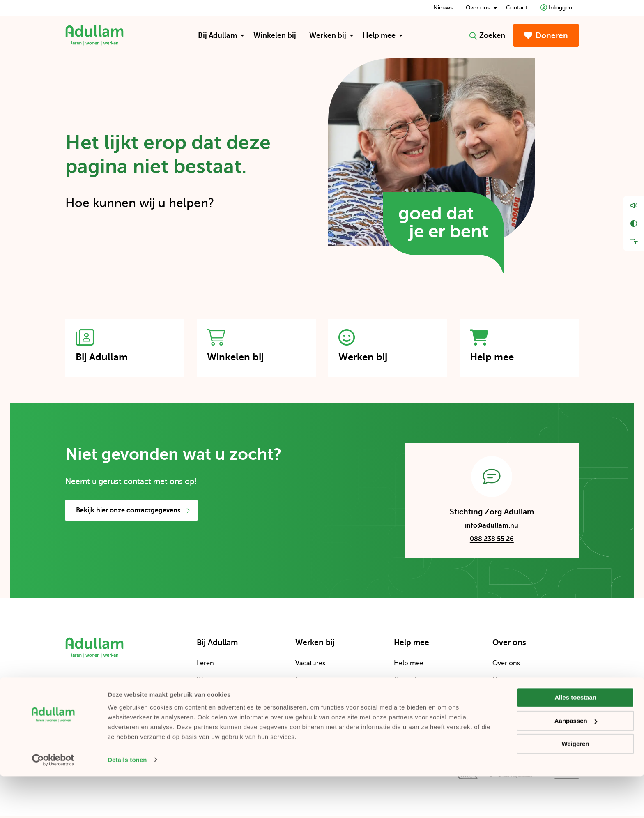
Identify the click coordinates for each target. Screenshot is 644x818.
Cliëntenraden (514, 716)
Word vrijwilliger (320, 699)
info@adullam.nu (484, 530)
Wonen (208, 683)
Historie (504, 683)
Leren (205, 666)
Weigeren (575, 786)
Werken (208, 699)
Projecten (409, 699)
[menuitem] (219, 35)
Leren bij (308, 683)
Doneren (546, 36)
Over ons (481, 8)
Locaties (209, 716)
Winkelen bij (275, 35)
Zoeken (487, 35)
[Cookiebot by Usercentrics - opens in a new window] (53, 802)
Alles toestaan (575, 740)
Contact (517, 8)
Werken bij (331, 35)
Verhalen (309, 716)
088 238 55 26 (492, 542)
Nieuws (443, 8)
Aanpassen (576, 763)
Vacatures (310, 666)
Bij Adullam (221, 35)
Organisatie (510, 699)
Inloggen (556, 7)
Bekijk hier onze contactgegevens (133, 513)
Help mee (383, 35)
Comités (407, 683)
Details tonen (127, 802)
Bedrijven (408, 716)
